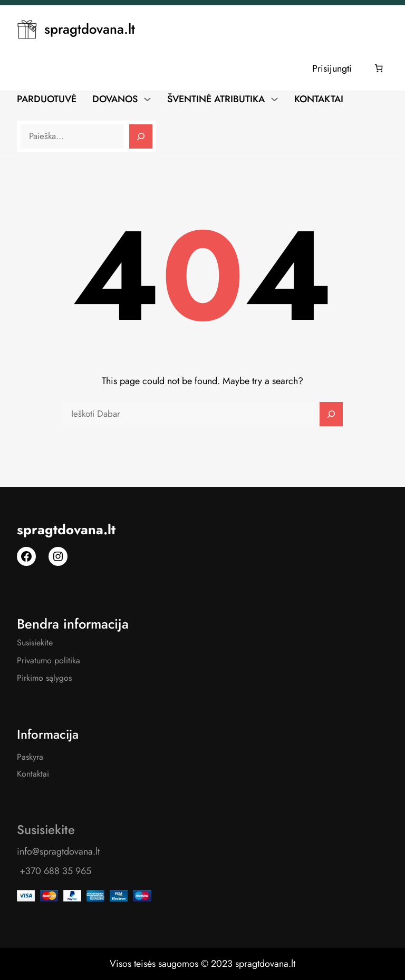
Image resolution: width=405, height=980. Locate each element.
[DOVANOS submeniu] (147, 99)
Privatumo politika (49, 660)
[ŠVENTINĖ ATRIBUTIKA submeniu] (274, 99)
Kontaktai (33, 774)
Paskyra (30, 757)
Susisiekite (35, 643)
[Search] (141, 136)
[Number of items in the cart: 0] (379, 68)
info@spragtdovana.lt (58, 851)
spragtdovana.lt (90, 29)
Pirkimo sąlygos (44, 678)
